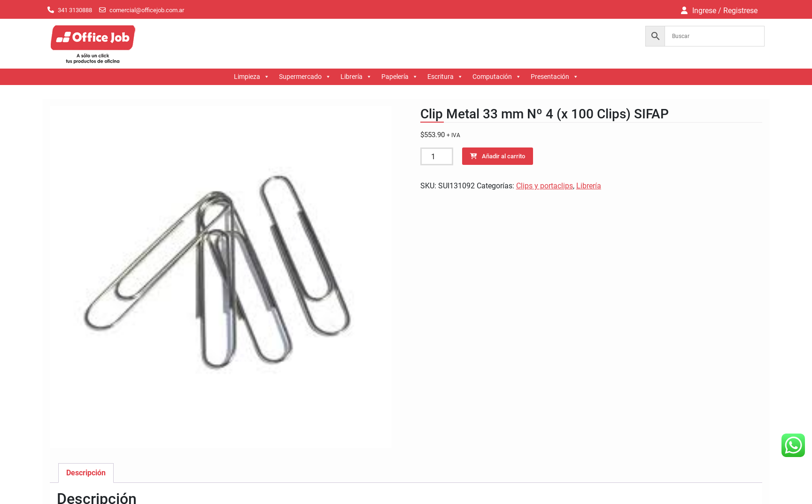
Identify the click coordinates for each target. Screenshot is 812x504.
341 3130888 (75, 10)
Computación (497, 77)
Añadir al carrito (503, 156)
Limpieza (252, 77)
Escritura (445, 77)
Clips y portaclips (545, 186)
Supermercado (305, 77)
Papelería (400, 77)
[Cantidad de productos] (437, 156)
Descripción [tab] (86, 473)
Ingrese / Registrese (725, 11)
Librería (356, 77)
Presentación (555, 77)
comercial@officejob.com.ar (147, 10)
